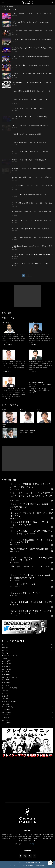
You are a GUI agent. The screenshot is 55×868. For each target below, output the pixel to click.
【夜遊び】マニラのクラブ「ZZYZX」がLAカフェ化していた (29, 143)
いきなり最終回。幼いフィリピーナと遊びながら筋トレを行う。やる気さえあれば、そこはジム (32, 496)
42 (52, 509)
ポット (12, 489)
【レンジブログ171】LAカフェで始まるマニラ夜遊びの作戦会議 (30, 65)
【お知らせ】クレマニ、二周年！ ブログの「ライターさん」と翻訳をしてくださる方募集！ (40, 390)
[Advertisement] (28, 296)
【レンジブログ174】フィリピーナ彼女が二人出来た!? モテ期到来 (31, 57)
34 (52, 563)
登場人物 (38, 863)
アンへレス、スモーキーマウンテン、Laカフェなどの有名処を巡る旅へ (32, 237)
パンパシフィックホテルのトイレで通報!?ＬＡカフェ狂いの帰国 (30, 151)
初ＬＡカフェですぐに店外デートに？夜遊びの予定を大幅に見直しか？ (32, 220)
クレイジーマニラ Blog (28, 863)
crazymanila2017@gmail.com (32, 844)
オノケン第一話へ (8, 344)
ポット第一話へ (7, 371)
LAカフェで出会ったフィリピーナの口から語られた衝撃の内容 (30, 125)
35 (52, 551)
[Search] (52, 2)
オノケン (12, 501)
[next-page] (31, 275)
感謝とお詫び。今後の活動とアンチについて (31, 566)
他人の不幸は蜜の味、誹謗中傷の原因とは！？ (31, 549)
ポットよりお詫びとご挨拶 (23, 584)
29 (52, 596)
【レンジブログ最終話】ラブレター (27, 593)
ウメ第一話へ (33, 371)
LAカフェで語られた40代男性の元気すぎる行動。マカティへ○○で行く (32, 91)
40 (52, 536)
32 (52, 580)
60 (52, 489)
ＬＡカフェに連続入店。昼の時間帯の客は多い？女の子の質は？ (30, 194)
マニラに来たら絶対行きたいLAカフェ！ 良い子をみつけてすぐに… (31, 229)
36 (52, 545)
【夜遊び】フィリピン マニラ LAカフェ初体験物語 (26, 134)
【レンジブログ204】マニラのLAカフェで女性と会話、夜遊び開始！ (32, 13)
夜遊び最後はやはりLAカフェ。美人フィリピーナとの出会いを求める (32, 169)
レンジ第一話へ (33, 344)
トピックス (18, 863)
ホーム (3, 7)
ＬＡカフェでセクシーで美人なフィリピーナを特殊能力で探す (30, 117)
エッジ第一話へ (7, 398)
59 (52, 501)
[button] (3, 2)
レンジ (12, 509)
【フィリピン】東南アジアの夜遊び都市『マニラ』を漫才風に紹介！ (32, 39)
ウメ (11, 563)
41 (52, 518)
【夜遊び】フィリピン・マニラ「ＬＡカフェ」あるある (28, 108)
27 (52, 616)
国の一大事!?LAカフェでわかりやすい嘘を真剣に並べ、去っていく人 (32, 82)
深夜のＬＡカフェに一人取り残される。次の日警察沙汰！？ (29, 160)
